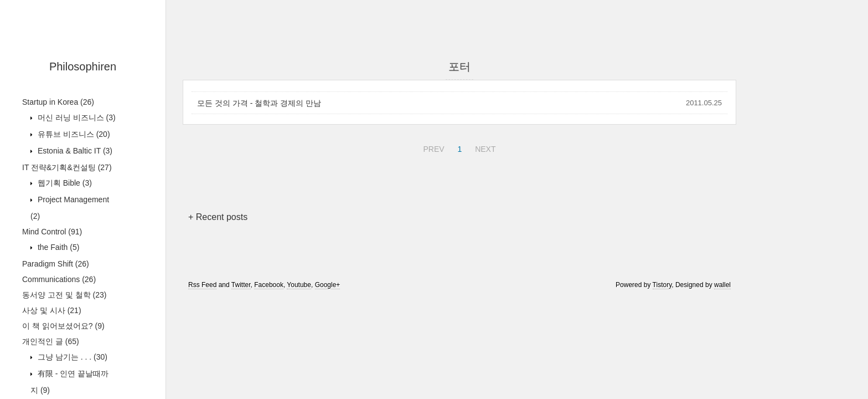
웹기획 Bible (64, 183)
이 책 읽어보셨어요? (63, 326)
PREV (432, 147)
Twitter (241, 285)
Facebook (269, 285)
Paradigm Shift (56, 264)
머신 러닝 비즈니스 (76, 117)
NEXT (484, 147)
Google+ (328, 285)
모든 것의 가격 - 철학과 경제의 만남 (259, 103)
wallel (722, 285)
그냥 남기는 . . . (71, 357)
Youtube (299, 285)
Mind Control (52, 232)
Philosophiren (83, 66)
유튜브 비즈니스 (73, 134)
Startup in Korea (58, 102)
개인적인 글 (51, 341)
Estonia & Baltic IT (74, 151)
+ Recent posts (218, 217)
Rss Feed (202, 285)
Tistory (662, 285)
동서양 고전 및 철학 (64, 295)
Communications (59, 279)
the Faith (57, 247)
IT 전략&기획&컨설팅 (67, 167)
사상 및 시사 (52, 310)
